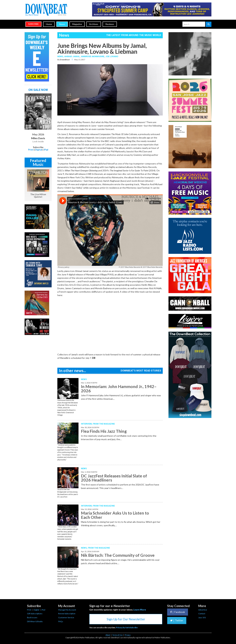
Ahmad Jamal (72, 56)
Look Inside (38, 142)
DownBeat (65, 60)
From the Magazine (104, 424)
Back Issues (32, 617)
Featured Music (38, 162)
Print (31, 150)
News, (61, 56)
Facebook (178, 612)
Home (49, 24)
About (108, 635)
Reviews (110, 24)
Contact (202, 614)
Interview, (87, 424)
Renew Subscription (67, 614)
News (62, 24)
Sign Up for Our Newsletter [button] (126, 619)
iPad (46, 150)
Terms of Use (117, 635)
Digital (39, 150)
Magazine (77, 24)
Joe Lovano (112, 56)
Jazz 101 (202, 617)
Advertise (203, 610)
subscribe (33, 24)
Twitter (177, 620)
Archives (94, 24)
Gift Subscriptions (35, 614)
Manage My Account (67, 610)
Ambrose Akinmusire (93, 56)
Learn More (140, 610)
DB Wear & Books (35, 621)
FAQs (61, 621)
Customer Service (66, 617)
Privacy (128, 635)
